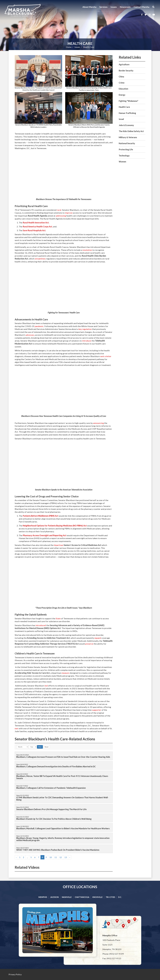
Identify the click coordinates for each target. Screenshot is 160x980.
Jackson (54, 897)
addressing (61, 216)
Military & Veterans (128, 137)
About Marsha (89, 7)
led (46, 686)
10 (51, 857)
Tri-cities (110, 897)
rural (59, 210)
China (121, 77)
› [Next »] (70, 857)
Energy (122, 95)
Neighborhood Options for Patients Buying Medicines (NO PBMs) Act (55, 526)
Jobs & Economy (126, 125)
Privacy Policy (15, 974)
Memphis (43, 897)
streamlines (40, 259)
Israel (121, 119)
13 (66, 857)
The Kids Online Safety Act (131, 131)
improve (69, 213)
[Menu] (153, 7)
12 (61, 857)
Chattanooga (82, 897)
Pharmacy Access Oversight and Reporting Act (45, 535)
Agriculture (124, 64)
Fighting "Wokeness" (128, 101)
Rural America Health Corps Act (37, 226)
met (16, 728)
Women (122, 162)
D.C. (120, 897)
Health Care (80, 43)
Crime (122, 83)
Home (69, 47)
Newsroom (125, 7)
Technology (124, 156)
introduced (41, 625)
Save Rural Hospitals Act (34, 230)
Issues (114, 7)
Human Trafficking (127, 113)
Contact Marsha (141, 7)
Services (103, 7)
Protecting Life (126, 149)
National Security (127, 143)
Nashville (67, 897)
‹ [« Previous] (16, 857)
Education (123, 89)
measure (66, 673)
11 (56, 857)
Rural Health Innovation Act (36, 223)
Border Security (126, 71)
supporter (97, 710)
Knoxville (97, 897)
